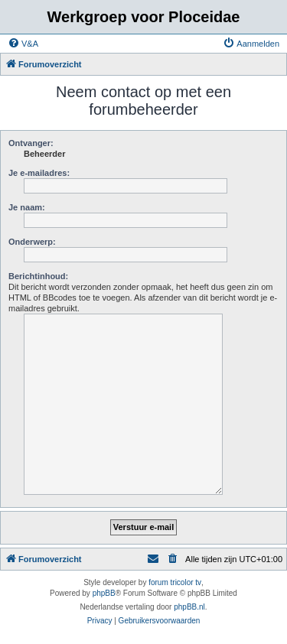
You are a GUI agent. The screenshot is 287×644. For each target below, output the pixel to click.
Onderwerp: (32, 242)
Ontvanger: (31, 143)
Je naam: (27, 207)
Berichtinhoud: (38, 276)
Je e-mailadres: (39, 173)
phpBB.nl (189, 607)
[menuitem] (23, 44)
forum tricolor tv (175, 582)
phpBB (104, 593)
